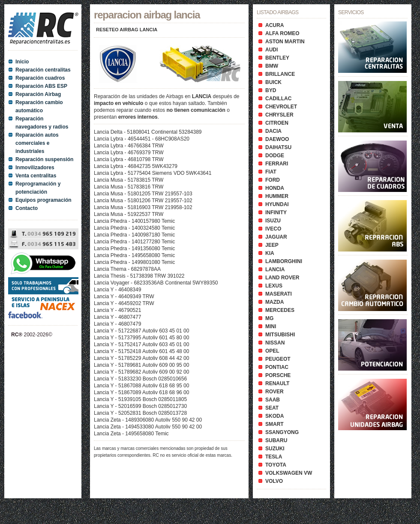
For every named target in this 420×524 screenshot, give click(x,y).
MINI (271, 326)
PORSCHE (278, 375)
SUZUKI (275, 449)
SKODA (274, 416)
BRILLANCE (280, 74)
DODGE (275, 156)
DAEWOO (277, 139)
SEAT (272, 408)
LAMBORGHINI (284, 261)
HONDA (275, 188)
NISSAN (275, 343)
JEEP (272, 245)
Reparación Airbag (38, 94)
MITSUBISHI (280, 335)
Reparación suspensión (44, 159)
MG (269, 318)
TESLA (274, 457)
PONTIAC (277, 367)
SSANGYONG (282, 432)
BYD (271, 90)
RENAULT (277, 383)
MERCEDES (280, 310)
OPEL (272, 351)
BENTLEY (277, 58)
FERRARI (277, 164)
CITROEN (277, 123)
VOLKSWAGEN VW (289, 473)
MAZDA (274, 302)
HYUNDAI (277, 204)
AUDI (271, 50)
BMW (272, 66)
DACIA (273, 131)
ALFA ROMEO (282, 33)
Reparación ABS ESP (41, 86)
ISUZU (273, 221)
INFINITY (276, 213)
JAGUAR (276, 237)
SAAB (273, 400)
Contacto (27, 208)
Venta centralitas (36, 176)
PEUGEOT (278, 359)
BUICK (273, 82)
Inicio (22, 62)
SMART (274, 424)
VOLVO (274, 481)
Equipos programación (43, 200)
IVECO (273, 229)
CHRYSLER (279, 115)
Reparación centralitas (43, 70)
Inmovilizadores (35, 168)
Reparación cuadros (40, 78)
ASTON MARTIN (285, 42)
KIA (270, 253)
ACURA (274, 25)
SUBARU (276, 440)
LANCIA (275, 269)
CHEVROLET (281, 107)
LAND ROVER (282, 278)
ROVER (274, 392)
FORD (273, 180)
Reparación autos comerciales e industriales (37, 143)
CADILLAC (278, 99)
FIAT (271, 172)
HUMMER (277, 196)
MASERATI (279, 294)
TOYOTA (276, 465)
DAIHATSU (278, 147)
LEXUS (274, 286)
